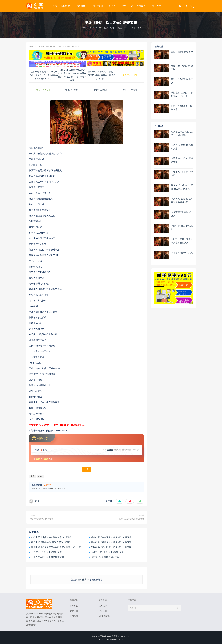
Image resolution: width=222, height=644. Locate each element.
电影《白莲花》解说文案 (182, 81)
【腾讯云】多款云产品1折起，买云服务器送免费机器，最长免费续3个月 (101, 75)
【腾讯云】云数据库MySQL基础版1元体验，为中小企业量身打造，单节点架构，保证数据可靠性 (72, 75)
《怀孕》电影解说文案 (182, 252)
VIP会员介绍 (104, 616)
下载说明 (74, 616)
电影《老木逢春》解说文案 (182, 67)
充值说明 (74, 611)
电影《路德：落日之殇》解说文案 (52, 489)
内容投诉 (48, 485)
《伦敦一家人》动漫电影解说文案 (107, 552)
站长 (37, 501)
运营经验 (141, 6)
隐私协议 (103, 606)
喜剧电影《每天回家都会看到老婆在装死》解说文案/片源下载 (61, 547)
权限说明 (103, 611)
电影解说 (65, 6)
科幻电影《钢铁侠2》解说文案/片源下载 (51, 542)
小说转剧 (128, 6)
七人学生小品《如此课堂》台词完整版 (182, 133)
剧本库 (112, 6)
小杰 (40, 476)
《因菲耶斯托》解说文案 (182, 227)
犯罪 (112, 28)
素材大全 (156, 6)
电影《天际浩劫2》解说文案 (131, 519)
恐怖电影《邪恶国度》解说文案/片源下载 (111, 547)
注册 (46, 459)
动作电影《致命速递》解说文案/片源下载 (111, 537)
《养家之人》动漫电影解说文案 (46, 552)
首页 (55, 6)
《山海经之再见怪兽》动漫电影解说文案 (182, 241)
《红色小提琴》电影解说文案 (182, 147)
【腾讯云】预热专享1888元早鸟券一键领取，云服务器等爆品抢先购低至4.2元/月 (44, 75)
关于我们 (74, 606)
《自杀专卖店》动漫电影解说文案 (48, 557)
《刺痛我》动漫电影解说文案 (105, 557)
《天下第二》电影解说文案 (182, 214)
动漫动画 (98, 6)
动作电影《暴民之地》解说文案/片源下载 (111, 542)
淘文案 (41, 46)
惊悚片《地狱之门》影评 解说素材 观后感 (182, 187)
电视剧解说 (82, 6)
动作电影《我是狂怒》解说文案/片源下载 (51, 537)
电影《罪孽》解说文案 (182, 52)
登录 (38, 459)
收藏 (87, 469)
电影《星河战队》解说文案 (41, 519)
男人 (33, 476)
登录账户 (82, 579)
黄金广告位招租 (130, 75)
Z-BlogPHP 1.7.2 (116, 639)
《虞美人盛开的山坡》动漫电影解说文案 (182, 200)
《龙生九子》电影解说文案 (182, 174)
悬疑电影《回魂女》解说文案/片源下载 (182, 94)
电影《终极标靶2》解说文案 (182, 108)
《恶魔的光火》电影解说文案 (182, 160)
